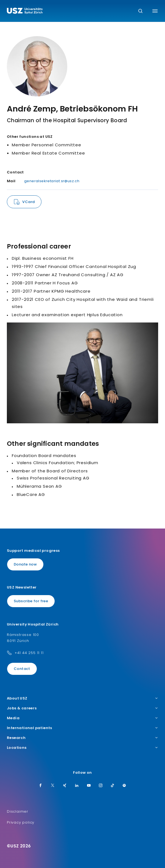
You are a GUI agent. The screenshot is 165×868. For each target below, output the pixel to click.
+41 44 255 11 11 (29, 653)
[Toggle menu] (155, 11)
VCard (28, 202)
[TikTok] (113, 786)
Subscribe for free (31, 601)
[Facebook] (41, 786)
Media (82, 718)
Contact (22, 669)
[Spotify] (124, 786)
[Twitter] (53, 786)
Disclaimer (18, 811)
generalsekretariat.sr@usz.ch (52, 181)
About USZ (82, 698)
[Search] (140, 11)
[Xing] (65, 786)
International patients (82, 728)
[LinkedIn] (77, 786)
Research (82, 738)
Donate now (25, 564)
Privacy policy (21, 822)
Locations (82, 748)
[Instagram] (101, 786)
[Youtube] (89, 786)
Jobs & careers (82, 708)
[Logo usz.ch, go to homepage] (25, 12)
